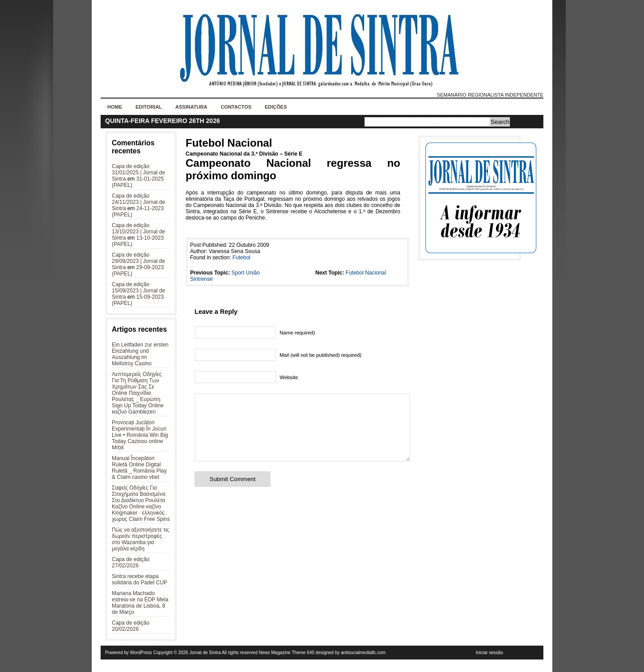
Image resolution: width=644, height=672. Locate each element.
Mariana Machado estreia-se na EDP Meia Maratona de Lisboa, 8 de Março (140, 603)
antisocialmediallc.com (363, 653)
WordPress (141, 653)
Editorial (149, 107)
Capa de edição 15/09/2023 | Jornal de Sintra (138, 291)
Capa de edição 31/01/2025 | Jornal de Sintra (138, 173)
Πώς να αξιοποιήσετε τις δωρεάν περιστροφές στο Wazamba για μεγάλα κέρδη (140, 539)
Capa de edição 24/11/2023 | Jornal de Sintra (138, 202)
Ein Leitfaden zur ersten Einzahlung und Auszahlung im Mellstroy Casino (140, 354)
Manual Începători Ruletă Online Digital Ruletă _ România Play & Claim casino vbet (139, 468)
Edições (276, 107)
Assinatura (191, 107)
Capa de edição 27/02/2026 (131, 562)
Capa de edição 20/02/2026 (131, 626)
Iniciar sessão (489, 653)
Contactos (236, 107)
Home (115, 107)
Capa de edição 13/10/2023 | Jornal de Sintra (138, 232)
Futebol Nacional (229, 143)
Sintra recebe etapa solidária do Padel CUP (140, 579)
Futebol (241, 258)
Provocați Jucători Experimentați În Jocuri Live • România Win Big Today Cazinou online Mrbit (140, 435)
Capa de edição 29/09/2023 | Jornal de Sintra (138, 261)
